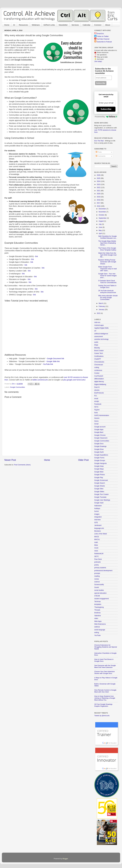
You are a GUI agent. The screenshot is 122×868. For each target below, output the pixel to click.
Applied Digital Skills (101, 328)
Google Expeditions (101, 455)
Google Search (100, 483)
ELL (96, 396)
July (100, 224)
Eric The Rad (99, 141)
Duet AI (97, 387)
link (37, 256)
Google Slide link (53, 361)
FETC (96, 407)
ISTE (96, 523)
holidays (97, 508)
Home (7, 25)
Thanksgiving (99, 607)
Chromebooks (99, 362)
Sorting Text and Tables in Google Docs (107, 287)
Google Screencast (101, 480)
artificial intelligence (101, 334)
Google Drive (99, 449)
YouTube (97, 635)
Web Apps (98, 621)
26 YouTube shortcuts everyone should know (107, 292)
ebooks (97, 390)
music (96, 548)
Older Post (83, 460)
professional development (103, 571)
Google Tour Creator (101, 494)
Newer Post (10, 460)
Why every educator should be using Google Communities (108, 298)
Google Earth (99, 452)
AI (14, 25)
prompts (97, 573)
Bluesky (97, 348)
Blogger (65, 859)
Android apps (99, 325)
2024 (99, 181)
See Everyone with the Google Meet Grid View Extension (105, 666)
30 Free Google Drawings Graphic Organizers (103, 705)
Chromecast (99, 365)
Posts (99, 152)
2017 (99, 203)
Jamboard (98, 525)
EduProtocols (99, 393)
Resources (23, 25)
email (96, 399)
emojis (97, 401)
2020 (99, 194)
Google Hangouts (100, 463)
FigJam (97, 410)
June (101, 227)
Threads (97, 610)
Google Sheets (100, 486)
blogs (96, 345)
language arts (99, 528)
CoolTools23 (99, 376)
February (102, 306)
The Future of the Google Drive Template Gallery (107, 249)
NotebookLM (99, 554)
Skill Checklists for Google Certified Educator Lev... (108, 237)
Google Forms (99, 458)
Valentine (98, 616)
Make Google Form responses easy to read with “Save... (107, 269)
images (97, 514)
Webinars (36, 25)
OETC (97, 556)
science (97, 582)
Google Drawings (100, 446)
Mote (96, 545)
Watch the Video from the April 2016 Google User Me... (107, 255)
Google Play (99, 478)
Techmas (97, 602)
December (103, 209)
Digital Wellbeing (100, 384)
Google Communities (17, 387)
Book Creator (99, 351)
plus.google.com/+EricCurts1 (74, 380)
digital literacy (99, 382)
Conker (97, 373)
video (96, 618)
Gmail (96, 424)
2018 (99, 200)
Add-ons (97, 322)
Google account (100, 427)
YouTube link (48, 364)
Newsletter (63, 25)
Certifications (99, 356)
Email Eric (100, 34)
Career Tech (99, 353)
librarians (98, 531)
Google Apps (99, 430)
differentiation (99, 379)
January (102, 310)
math (96, 542)
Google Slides (99, 492)
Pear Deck (98, 559)
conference (98, 370)
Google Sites (99, 489)
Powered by (106, 117)
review (97, 579)
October (102, 215)
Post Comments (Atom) (22, 465)
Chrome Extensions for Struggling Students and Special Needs (106, 647)
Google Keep (99, 466)
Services (75, 25)
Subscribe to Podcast (104, 42)
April (101, 233)
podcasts (97, 562)
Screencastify (99, 585)
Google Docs (99, 444)
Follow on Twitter (103, 36)
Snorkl (97, 587)
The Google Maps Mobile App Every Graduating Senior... (107, 243)
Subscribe (106, 109)
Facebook (98, 404)
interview (97, 520)
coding (97, 367)
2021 (99, 191)
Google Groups (100, 461)
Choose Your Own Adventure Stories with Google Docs (105, 673)
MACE (97, 537)
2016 (99, 206)
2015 (99, 313)
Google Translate (100, 497)
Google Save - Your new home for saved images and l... (107, 276)
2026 (99, 175)
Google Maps (99, 469)
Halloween (98, 506)
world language (100, 630)
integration (98, 517)
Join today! (98, 61)
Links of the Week (101, 534)
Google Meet (99, 472)
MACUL (97, 539)
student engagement (102, 599)
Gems (96, 421)
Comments (100, 156)
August (101, 221)
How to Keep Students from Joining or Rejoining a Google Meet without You (105, 698)
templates (98, 604)
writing (97, 633)
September (103, 218)
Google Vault (99, 503)
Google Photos (100, 475)
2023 (99, 184)
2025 (99, 178)
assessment (99, 336)
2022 (99, 188)
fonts (96, 413)
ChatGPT (98, 359)
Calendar (86, 25)
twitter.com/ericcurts (40, 380)
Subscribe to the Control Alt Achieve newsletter (104, 71)
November (103, 212)
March (101, 303)
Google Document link (55, 359)
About (108, 25)
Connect (98, 25)
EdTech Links (49, 25)
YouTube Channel (103, 39)
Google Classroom (101, 438)
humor (97, 511)
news (96, 551)
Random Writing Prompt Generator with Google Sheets (107, 262)
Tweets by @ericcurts (102, 716)
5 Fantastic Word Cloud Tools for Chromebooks (107, 282)
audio (96, 342)
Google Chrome (100, 435)
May (100, 230)
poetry (97, 565)
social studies (99, 590)
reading (97, 576)
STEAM (97, 596)
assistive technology (101, 339)
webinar (97, 627)
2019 (99, 197)
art (95, 331)
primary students (100, 568)
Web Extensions (100, 624)
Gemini (97, 418)
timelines (97, 613)
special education (100, 593)
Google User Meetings (102, 500)
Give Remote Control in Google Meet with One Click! (105, 691)
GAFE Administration (102, 415)
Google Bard (99, 432)
